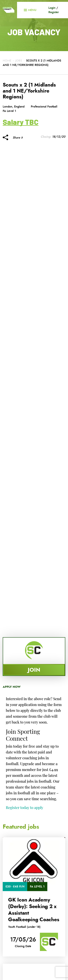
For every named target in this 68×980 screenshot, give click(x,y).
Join (34, 670)
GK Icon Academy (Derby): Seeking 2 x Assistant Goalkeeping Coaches (34, 910)
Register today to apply (24, 807)
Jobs (19, 61)
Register (54, 12)
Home (7, 61)
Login (52, 8)
